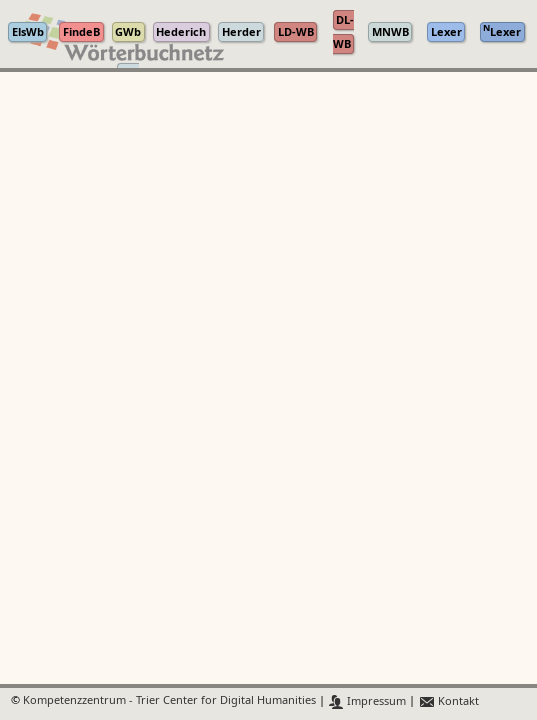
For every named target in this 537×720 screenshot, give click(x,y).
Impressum (367, 701)
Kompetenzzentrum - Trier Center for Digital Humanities (169, 701)
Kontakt (448, 701)
